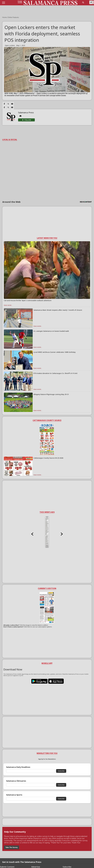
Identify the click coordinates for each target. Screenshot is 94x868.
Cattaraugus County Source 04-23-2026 (48, 458)
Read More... (8, 305)
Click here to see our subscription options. (38, 627)
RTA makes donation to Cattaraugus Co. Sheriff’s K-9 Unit (55, 373)
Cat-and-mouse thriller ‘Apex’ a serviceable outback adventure (28, 300)
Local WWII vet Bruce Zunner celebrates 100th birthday (55, 352)
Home (5, 17)
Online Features (13, 17)
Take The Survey (12, 847)
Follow (28, 120)
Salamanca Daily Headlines (18, 767)
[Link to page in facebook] (4, 104)
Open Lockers (10, 45)
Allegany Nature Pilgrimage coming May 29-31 (51, 394)
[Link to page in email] (12, 104)
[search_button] (83, 2)
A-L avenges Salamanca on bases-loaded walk (51, 331)
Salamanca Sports (14, 795)
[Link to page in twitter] (8, 104)
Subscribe (61, 771)
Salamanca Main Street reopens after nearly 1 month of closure (58, 310)
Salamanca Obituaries (16, 781)
